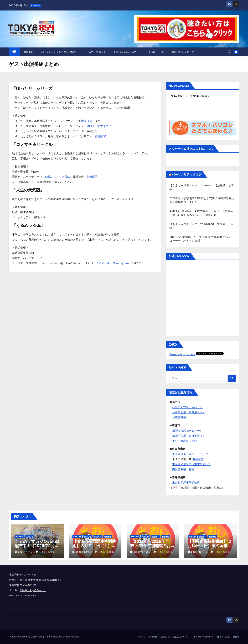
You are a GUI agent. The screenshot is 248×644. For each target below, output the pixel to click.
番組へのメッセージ (183, 52)
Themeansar (73, 637)
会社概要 (153, 637)
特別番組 (108, 537)
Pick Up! (19, 537)
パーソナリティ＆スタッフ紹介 (59, 52)
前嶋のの (51, 177)
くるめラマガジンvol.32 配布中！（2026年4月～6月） (37, 546)
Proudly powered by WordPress (26, 637)
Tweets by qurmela (182, 354)
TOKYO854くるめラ (127, 52)
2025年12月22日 (143, 552)
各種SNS (198, 459)
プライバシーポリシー (202, 637)
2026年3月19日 (84, 552)
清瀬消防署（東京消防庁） (189, 436)
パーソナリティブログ (186, 175)
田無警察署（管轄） (185, 469)
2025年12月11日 (200, 552)
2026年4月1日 (26, 552)
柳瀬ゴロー (88, 121)
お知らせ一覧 (156, 52)
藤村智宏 (100, 136)
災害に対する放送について (174, 637)
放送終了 (98, 537)
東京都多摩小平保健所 (186, 483)
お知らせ (30, 537)
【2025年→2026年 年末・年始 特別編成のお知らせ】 (152, 546)
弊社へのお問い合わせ (228, 637)
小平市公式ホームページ (187, 407)
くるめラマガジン (96, 52)
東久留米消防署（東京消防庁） (192, 464)
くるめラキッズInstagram (112, 263)
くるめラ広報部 (45, 552)
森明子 (91, 126)
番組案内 (29, 52)
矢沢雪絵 (64, 177)
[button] (229, 52)
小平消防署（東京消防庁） (189, 412)
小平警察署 (179, 418)
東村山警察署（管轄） (186, 441)
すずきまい (104, 126)
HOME (142, 637)
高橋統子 (92, 177)
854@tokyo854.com (33, 590)
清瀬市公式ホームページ (187, 431)
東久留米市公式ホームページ (190, 454)
